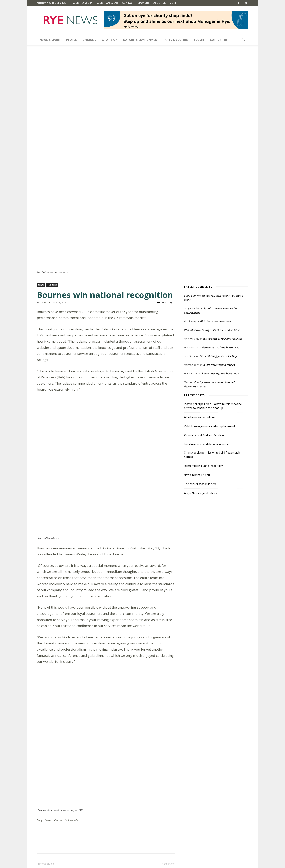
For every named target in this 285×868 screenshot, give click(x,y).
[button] (243, 40)
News (41, 215)
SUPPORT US (219, 40)
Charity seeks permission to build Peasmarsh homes (212, 384)
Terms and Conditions (186, 864)
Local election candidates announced (207, 374)
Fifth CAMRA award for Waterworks (67, 694)
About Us (160, 3)
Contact (128, 3)
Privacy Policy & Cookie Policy (219, 864)
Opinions (89, 40)
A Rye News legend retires (219, 294)
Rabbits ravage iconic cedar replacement (209, 356)
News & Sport (50, 40)
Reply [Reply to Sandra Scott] (54, 750)
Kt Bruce (45, 232)
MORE (173, 3)
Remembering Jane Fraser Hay (221, 277)
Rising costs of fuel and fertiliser (221, 260)
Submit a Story (83, 3)
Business (52, 215)
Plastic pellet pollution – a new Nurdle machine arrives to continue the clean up (213, 336)
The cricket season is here (200, 414)
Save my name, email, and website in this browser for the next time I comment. (90, 839)
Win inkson (191, 260)
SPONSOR (144, 3)
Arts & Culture (177, 40)
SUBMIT (199, 40)
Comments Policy (161, 864)
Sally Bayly (191, 225)
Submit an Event (107, 3)
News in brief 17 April (197, 405)
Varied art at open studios (152, 694)
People (72, 40)
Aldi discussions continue (215, 251)
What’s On (110, 40)
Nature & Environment (141, 40)
